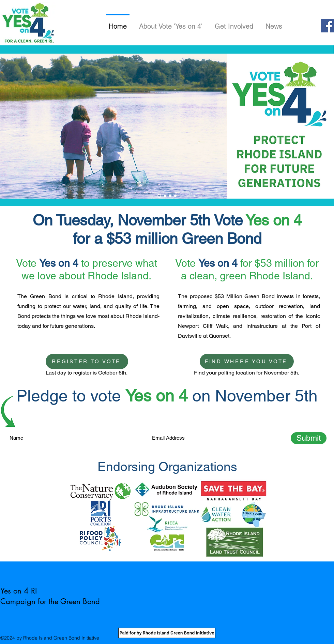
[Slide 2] (165, 196)
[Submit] (309, 438)
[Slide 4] (175, 196)
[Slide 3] (170, 196)
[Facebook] (327, 26)
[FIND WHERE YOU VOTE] (247, 361)
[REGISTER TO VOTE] (87, 361)
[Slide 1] (159, 196)
